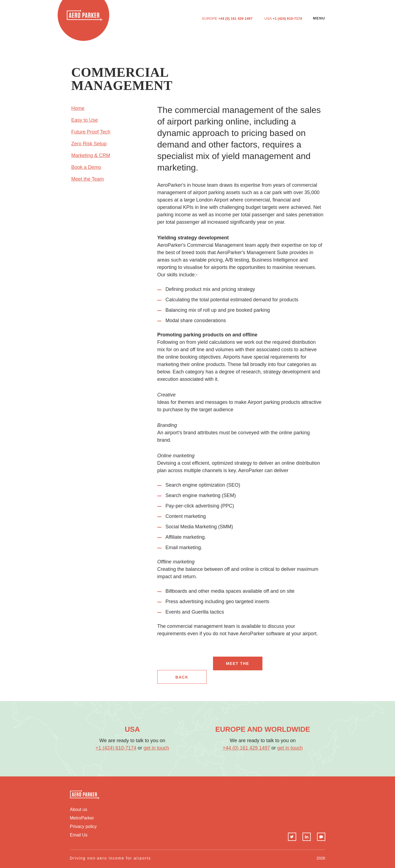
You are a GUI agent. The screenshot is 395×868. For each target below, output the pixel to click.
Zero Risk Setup (89, 144)
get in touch (156, 748)
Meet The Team (238, 666)
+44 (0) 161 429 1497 (235, 19)
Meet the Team (88, 179)
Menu (319, 18)
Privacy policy (83, 827)
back (182, 677)
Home (78, 108)
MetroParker (82, 818)
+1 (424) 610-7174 (287, 19)
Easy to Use (85, 120)
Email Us (79, 835)
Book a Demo (86, 167)
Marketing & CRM (91, 155)
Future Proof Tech (91, 132)
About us (79, 810)
